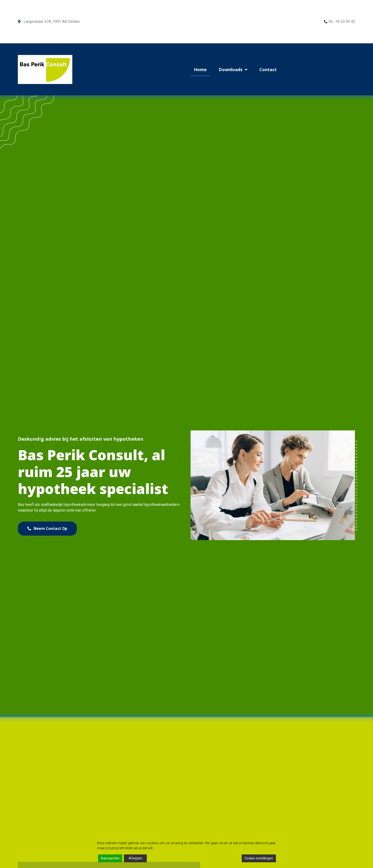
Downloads (233, 69)
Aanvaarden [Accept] (110, 858)
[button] (50, 529)
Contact (268, 69)
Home (200, 69)
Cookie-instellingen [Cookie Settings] (259, 858)
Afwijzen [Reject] (135, 858)
